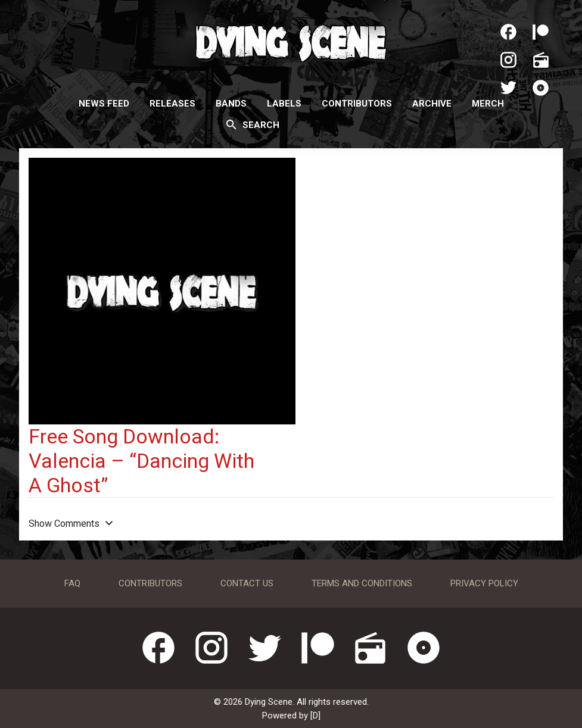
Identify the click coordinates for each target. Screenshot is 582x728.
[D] (315, 715)
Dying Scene (291, 42)
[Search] (231, 124)
